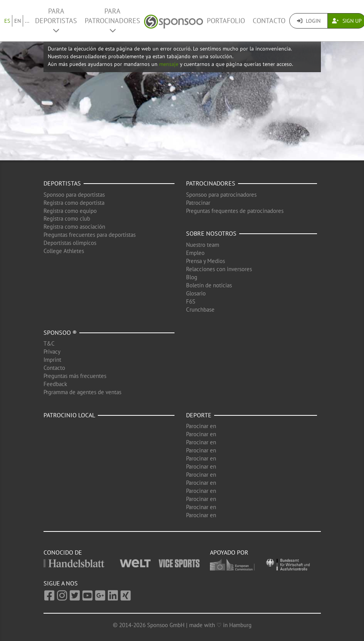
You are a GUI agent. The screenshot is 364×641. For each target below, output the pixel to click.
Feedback (55, 384)
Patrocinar (198, 203)
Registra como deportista (74, 203)
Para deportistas (56, 20)
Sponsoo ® (60, 332)
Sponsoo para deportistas (74, 195)
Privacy (52, 352)
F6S (191, 301)
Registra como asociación (74, 227)
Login (309, 21)
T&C (49, 343)
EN (18, 21)
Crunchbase (200, 310)
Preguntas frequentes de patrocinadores (235, 211)
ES (7, 21)
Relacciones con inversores (219, 269)
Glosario (196, 293)
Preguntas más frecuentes (75, 376)
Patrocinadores (211, 183)
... (27, 21)
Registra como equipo (70, 211)
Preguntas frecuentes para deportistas (90, 235)
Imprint (52, 360)
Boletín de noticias (209, 285)
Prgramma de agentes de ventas (82, 392)
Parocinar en (201, 426)
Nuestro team (203, 245)
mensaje (169, 64)
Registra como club (67, 218)
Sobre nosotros (211, 233)
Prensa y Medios (205, 261)
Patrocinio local (69, 415)
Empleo (195, 253)
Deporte (199, 415)
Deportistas (62, 183)
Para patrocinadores (112, 20)
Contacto (269, 21)
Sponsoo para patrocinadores (221, 195)
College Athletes (64, 251)
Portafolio (226, 21)
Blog (192, 277)
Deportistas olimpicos (70, 243)
